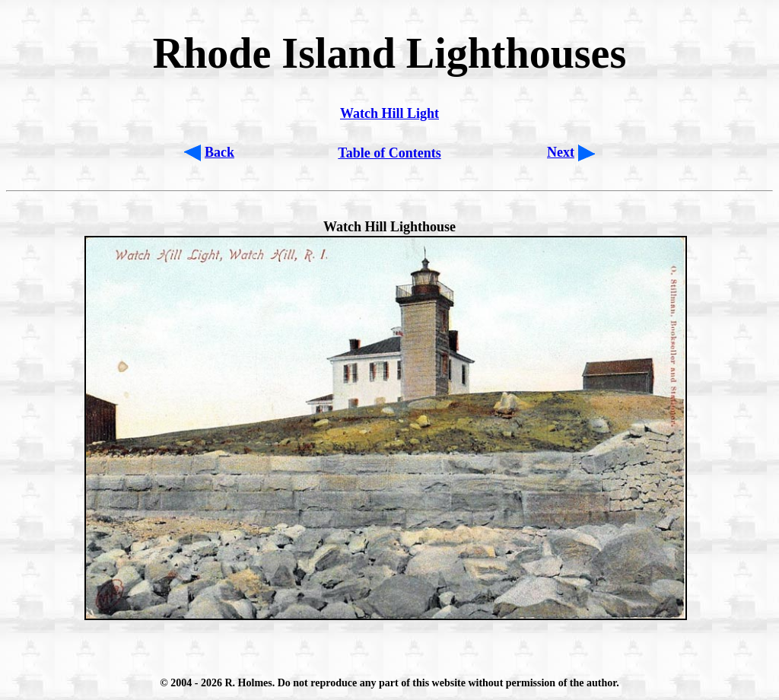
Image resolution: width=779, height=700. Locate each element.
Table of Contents (389, 153)
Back (219, 152)
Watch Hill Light (389, 113)
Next (561, 152)
